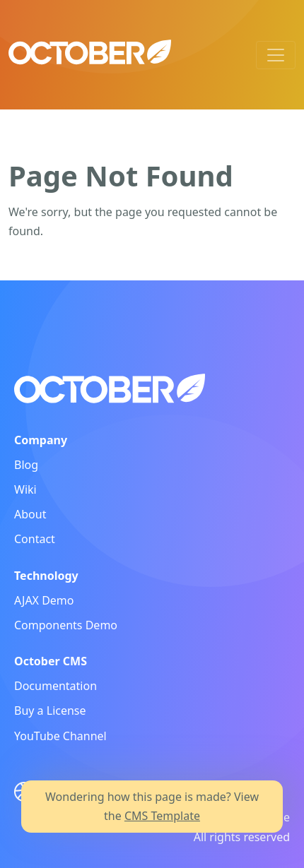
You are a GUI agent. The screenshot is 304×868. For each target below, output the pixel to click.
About (30, 514)
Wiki (25, 489)
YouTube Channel (60, 736)
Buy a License (50, 711)
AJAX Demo (44, 600)
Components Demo (66, 625)
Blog (26, 465)
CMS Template (162, 816)
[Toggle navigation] (276, 55)
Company (41, 440)
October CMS (51, 661)
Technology (46, 576)
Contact (35, 539)
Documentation (55, 686)
